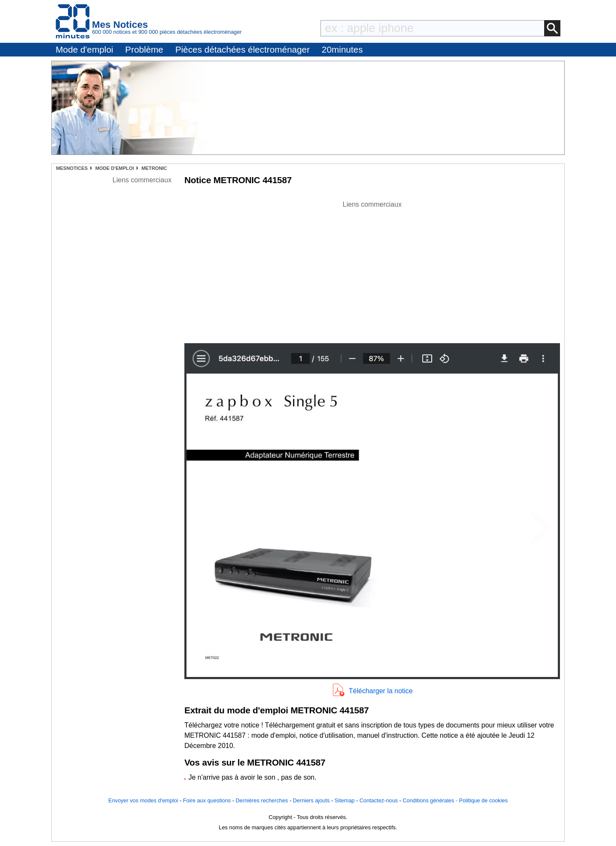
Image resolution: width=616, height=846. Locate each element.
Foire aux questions (207, 800)
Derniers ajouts (311, 800)
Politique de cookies (483, 800)
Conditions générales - (431, 800)
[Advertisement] (372, 270)
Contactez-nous (379, 800)
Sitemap (345, 800)
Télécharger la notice (381, 691)
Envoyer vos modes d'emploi (143, 800)
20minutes (342, 49)
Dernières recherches (262, 800)
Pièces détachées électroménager (243, 49)
